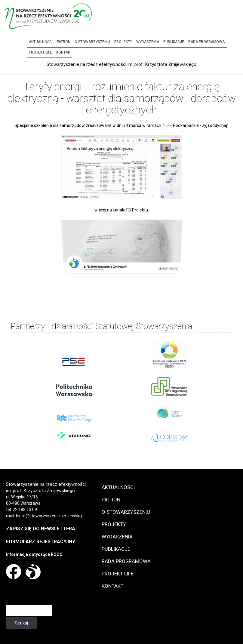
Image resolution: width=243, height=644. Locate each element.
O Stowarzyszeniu (92, 42)
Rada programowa (206, 42)
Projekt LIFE (40, 52)
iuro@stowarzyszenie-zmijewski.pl (51, 516)
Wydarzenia (148, 42)
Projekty (123, 42)
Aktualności (41, 42)
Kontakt (64, 52)
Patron (64, 42)
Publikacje (174, 42)
